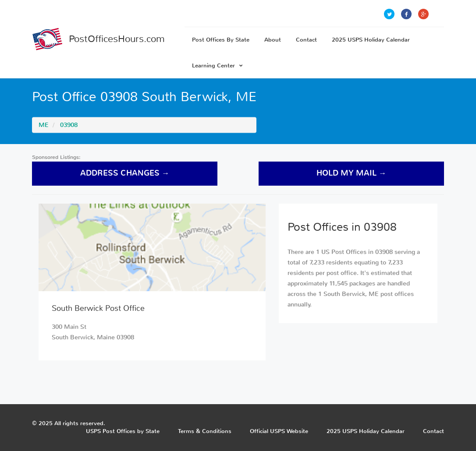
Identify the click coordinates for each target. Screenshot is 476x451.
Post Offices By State (221, 40)
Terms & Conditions (205, 431)
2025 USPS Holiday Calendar (371, 40)
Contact (306, 40)
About (273, 40)
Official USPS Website (279, 431)
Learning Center (217, 65)
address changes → (125, 173)
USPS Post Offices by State (123, 431)
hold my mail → (352, 173)
